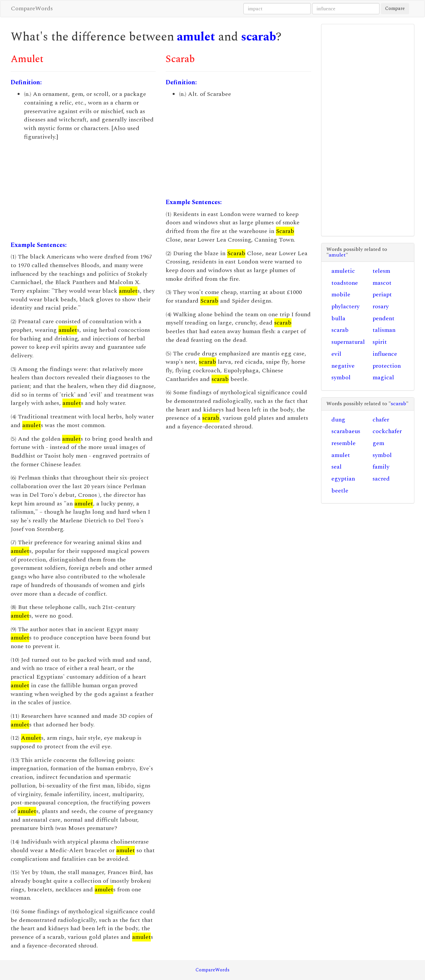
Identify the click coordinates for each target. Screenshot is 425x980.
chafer (381, 420)
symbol (341, 377)
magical (383, 377)
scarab (258, 37)
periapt (382, 295)
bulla (338, 318)
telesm (381, 271)
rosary (381, 306)
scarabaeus (346, 431)
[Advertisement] (83, 191)
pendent (383, 318)
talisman (384, 330)
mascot (382, 283)
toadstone (345, 283)
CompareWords (32, 8)
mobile (341, 295)
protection (387, 366)
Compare (395, 8)
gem (378, 443)
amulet (196, 37)
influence (385, 354)
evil (336, 354)
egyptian (343, 479)
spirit (380, 342)
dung (338, 420)
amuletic (343, 271)
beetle (340, 491)
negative (343, 366)
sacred (381, 479)
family (381, 467)
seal (337, 467)
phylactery (345, 306)
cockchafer (387, 431)
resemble (343, 443)
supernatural (348, 342)
